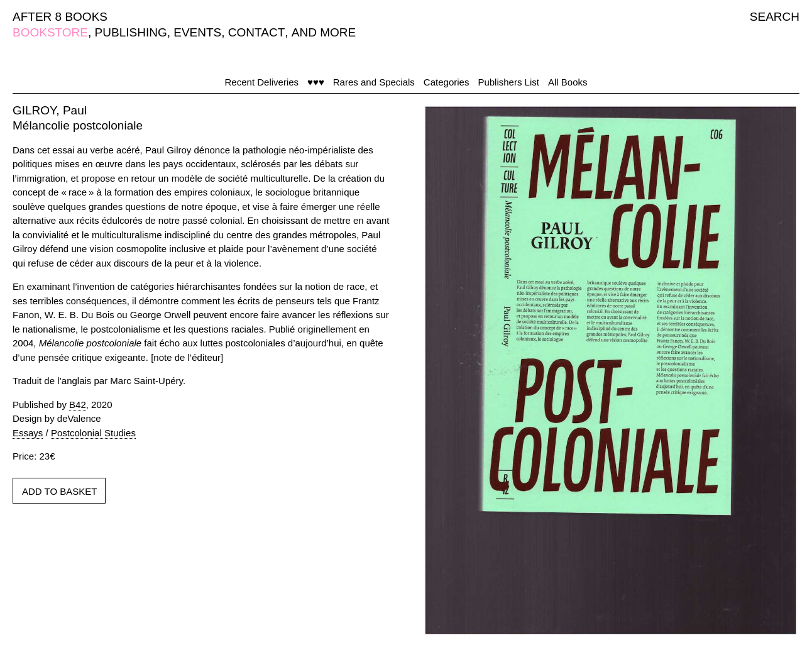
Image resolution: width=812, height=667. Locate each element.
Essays (28, 433)
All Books (568, 82)
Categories (447, 82)
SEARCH (775, 17)
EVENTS (197, 32)
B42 (78, 405)
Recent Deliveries (262, 82)
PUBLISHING (131, 32)
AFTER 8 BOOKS (60, 17)
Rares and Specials (374, 82)
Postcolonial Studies (93, 433)
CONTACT (256, 32)
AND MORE (324, 32)
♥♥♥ (316, 82)
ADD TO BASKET (59, 491)
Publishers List (508, 82)
